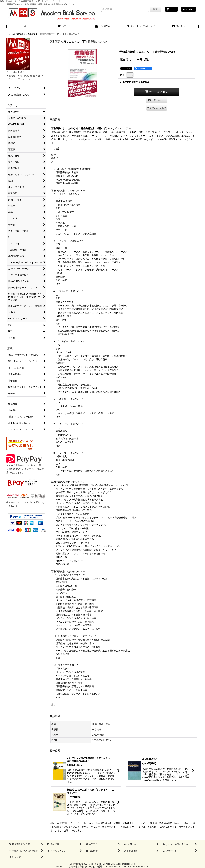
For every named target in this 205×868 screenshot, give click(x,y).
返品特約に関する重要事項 (135, 82)
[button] (157, 108)
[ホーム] (26, 27)
